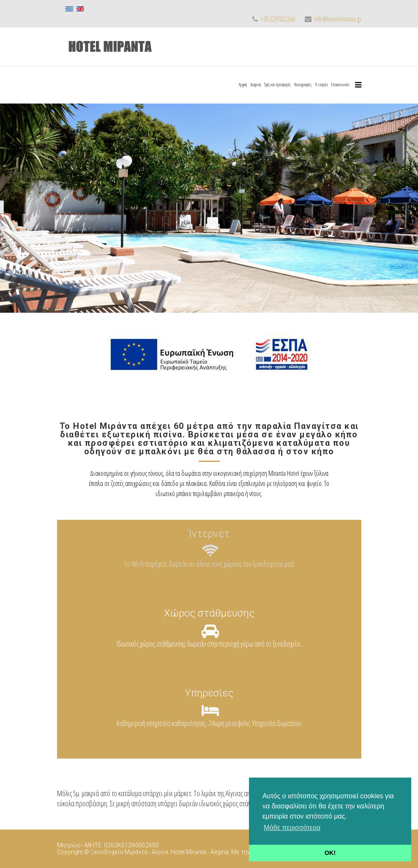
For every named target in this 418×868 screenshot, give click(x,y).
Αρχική (243, 85)
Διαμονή (255, 85)
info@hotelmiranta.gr (338, 19)
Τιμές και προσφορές (277, 85)
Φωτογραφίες (303, 85)
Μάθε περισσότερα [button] (292, 828)
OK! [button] (330, 853)
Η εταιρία (321, 85)
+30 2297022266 (278, 19)
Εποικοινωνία (340, 85)
